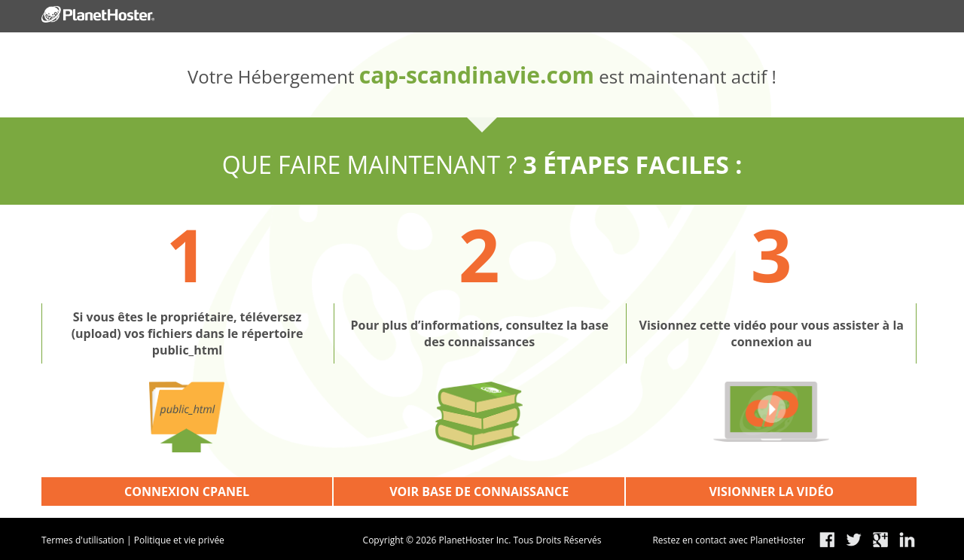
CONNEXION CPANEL (187, 492)
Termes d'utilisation (83, 540)
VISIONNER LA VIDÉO (771, 492)
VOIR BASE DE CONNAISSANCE (479, 492)
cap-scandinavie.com (477, 75)
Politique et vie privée (179, 540)
